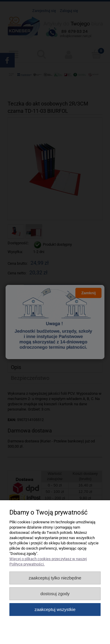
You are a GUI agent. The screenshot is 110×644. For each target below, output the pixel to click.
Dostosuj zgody (55, 594)
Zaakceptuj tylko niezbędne (55, 578)
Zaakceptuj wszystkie (55, 609)
